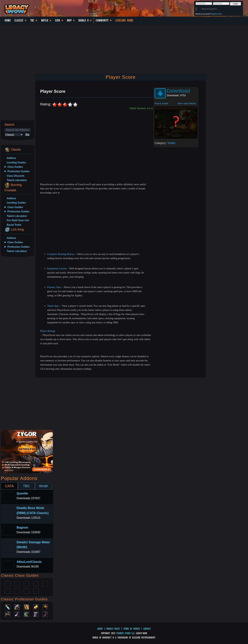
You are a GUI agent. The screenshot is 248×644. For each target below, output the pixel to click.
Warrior (36, 583)
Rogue (8, 591)
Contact (147, 629)
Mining (17, 614)
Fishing (45, 614)
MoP (69, 20)
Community (102, 20)
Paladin (8, 583)
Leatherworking (45, 607)
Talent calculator (17, 180)
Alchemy (8, 607)
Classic (19, 20)
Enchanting (26, 607)
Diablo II (84, 20)
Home (8, 20)
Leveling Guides (16, 162)
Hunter (36, 591)
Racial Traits (14, 225)
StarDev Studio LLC (125, 633)
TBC (32, 20)
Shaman (26, 591)
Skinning (26, 614)
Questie (22, 493)
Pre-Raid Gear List (18, 220)
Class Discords (16, 176)
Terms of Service (132, 629)
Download (178, 91)
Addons (11, 158)
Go (27, 135)
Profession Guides (19, 171)
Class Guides (15, 167)
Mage (17, 591)
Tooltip (171, 143)
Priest (26, 583)
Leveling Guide (124, 20)
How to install (161, 103)
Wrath (44, 486)
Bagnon (22, 528)
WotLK (45, 20)
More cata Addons (187, 103)
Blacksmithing (17, 607)
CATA (9, 486)
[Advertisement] (17, 314)
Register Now (216, 14)
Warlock (45, 583)
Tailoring (36, 614)
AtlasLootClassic (29, 562)
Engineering (36, 607)
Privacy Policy (113, 629)
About (100, 629)
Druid (17, 583)
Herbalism (8, 614)
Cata (58, 20)
